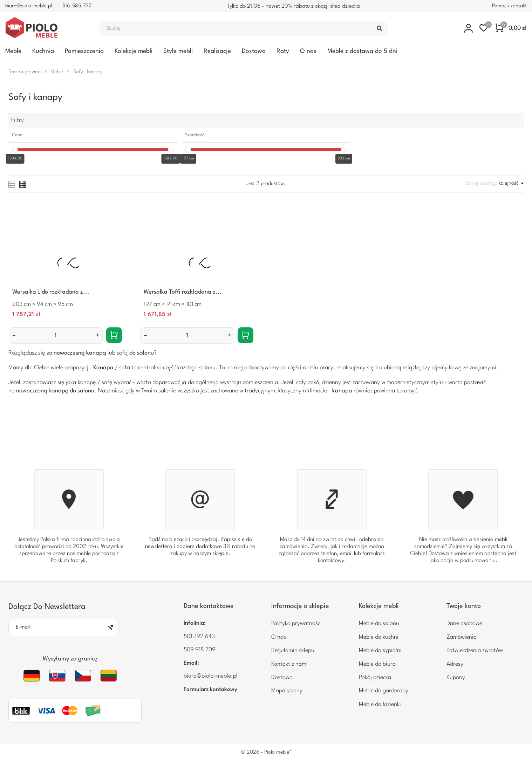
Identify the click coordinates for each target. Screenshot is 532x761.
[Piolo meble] (44, 28)
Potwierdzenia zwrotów (475, 650)
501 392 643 (199, 636)
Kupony (456, 677)
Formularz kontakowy (210, 690)
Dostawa (254, 51)
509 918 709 (200, 650)
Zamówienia (462, 637)
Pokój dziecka (375, 677)
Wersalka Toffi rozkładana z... (183, 292)
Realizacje (217, 51)
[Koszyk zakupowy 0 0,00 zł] (511, 28)
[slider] (15, 150)
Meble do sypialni (380, 650)
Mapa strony (287, 691)
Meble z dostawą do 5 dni (362, 51)
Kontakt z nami (289, 664)
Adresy (455, 664)
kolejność (511, 184)
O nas (308, 51)
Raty (283, 51)
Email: (191, 663)
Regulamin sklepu (293, 650)
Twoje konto (464, 606)
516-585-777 (77, 6)
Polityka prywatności (296, 623)
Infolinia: (195, 623)
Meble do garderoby (384, 691)
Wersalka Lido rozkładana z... (51, 292)
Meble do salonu (379, 623)
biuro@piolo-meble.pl (29, 6)
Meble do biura (377, 664)
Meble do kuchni (379, 637)
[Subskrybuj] (113, 628)
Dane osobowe (464, 623)
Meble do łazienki (380, 704)
